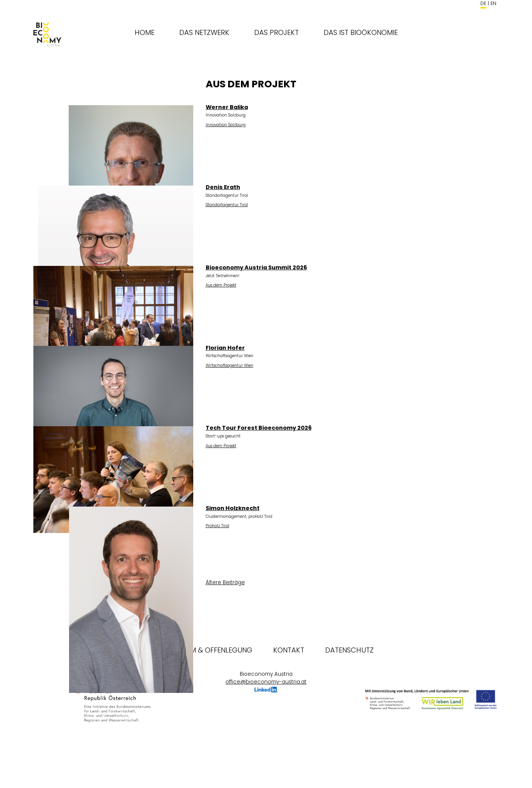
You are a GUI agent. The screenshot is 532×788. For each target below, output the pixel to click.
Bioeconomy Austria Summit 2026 (256, 267)
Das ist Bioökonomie (361, 32)
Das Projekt (276, 32)
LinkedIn (266, 691)
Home (145, 32)
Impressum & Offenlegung (205, 650)
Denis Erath (223, 187)
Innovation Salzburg (226, 125)
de (483, 3)
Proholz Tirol (217, 526)
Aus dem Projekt (221, 285)
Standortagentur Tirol (227, 205)
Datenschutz (349, 650)
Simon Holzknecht (233, 508)
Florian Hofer (225, 348)
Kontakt (289, 650)
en (493, 3)
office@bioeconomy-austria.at (266, 682)
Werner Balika (227, 107)
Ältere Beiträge (225, 582)
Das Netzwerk (204, 32)
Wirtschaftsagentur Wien (230, 365)
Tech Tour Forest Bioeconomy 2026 (259, 428)
